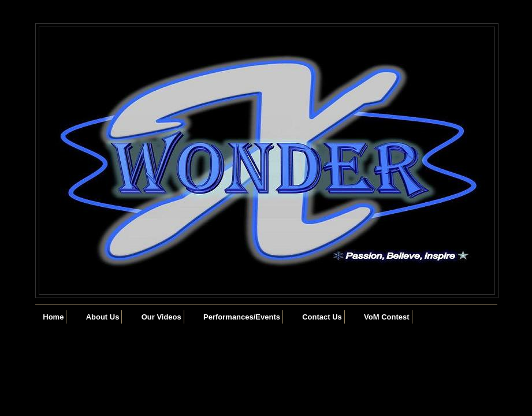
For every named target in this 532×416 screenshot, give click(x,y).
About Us (103, 317)
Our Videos (161, 317)
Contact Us (322, 317)
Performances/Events (242, 317)
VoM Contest (386, 317)
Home (53, 317)
